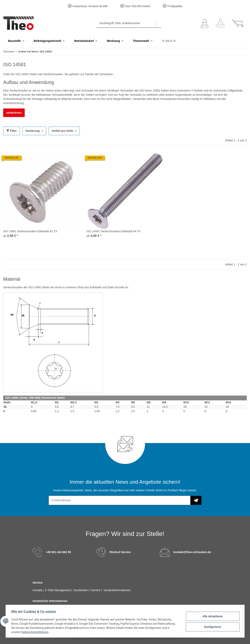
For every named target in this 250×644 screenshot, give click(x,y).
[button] (205, 23)
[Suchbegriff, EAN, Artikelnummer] (124, 23)
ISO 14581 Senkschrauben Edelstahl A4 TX (113, 231)
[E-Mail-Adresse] (120, 500)
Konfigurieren (212, 627)
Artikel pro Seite (62, 131)
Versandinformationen (117, 590)
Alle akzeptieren (212, 616)
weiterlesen (14, 113)
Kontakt (38, 590)
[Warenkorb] (238, 23)
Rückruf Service (120, 552)
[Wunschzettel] (221, 23)
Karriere (96, 590)
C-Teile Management (58, 590)
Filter (12, 131)
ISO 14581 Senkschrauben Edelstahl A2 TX (30, 231)
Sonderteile (81, 590)
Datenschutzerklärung (36, 632)
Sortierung (33, 131)
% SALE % (169, 41)
